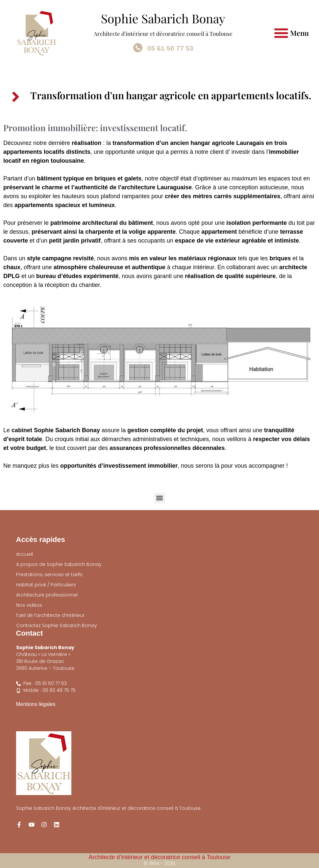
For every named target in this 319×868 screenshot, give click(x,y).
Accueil (25, 554)
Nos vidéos (29, 605)
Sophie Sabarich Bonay (163, 18)
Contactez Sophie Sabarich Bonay (57, 625)
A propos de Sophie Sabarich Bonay (59, 564)
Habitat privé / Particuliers (46, 585)
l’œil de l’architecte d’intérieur (50, 615)
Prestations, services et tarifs (49, 575)
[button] (281, 33)
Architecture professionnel (47, 595)
